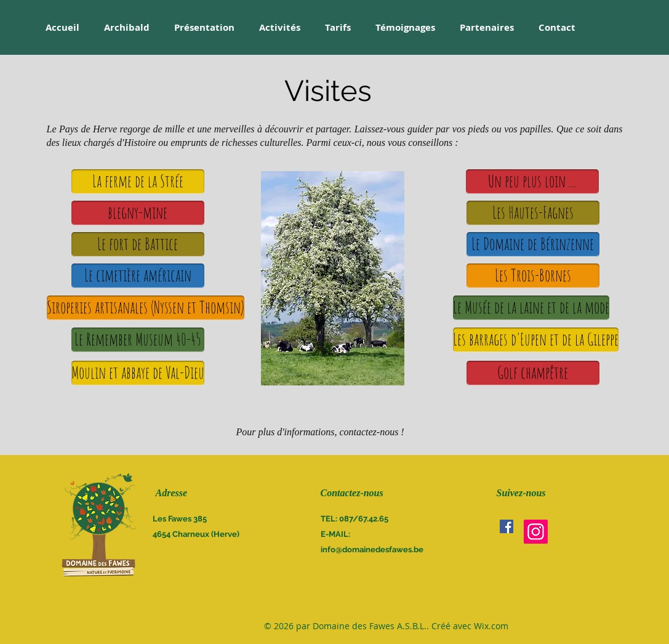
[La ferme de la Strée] (138, 182)
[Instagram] (536, 532)
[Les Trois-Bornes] (533, 276)
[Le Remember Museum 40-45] (138, 340)
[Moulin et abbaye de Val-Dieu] (138, 373)
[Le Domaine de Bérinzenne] (533, 244)
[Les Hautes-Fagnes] (533, 213)
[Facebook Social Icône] (507, 526)
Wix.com (491, 626)
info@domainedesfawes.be (372, 549)
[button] (532, 182)
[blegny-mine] (138, 213)
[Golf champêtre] (533, 373)
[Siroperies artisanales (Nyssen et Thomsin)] (146, 308)
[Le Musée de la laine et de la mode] (531, 308)
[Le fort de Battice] (138, 244)
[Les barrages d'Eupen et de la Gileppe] (536, 340)
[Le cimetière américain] (138, 276)
